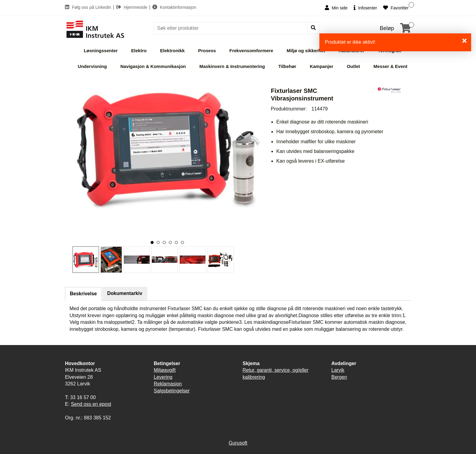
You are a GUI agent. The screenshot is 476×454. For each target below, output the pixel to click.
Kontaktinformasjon (174, 7)
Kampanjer (321, 66)
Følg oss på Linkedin (89, 7)
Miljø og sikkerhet (306, 51)
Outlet (353, 66)
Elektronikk (172, 51)
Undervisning (92, 66)
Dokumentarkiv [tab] (125, 293)
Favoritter (396, 8)
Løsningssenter (101, 51)
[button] (152, 242)
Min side (336, 8)
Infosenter (365, 8)
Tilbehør (287, 66)
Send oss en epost (91, 404)
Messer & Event (390, 66)
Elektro (139, 51)
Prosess (207, 51)
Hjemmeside (133, 7)
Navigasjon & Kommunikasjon (153, 66)
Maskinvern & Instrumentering (232, 66)
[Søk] (231, 28)
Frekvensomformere (251, 51)
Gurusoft (238, 443)
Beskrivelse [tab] (83, 294)
